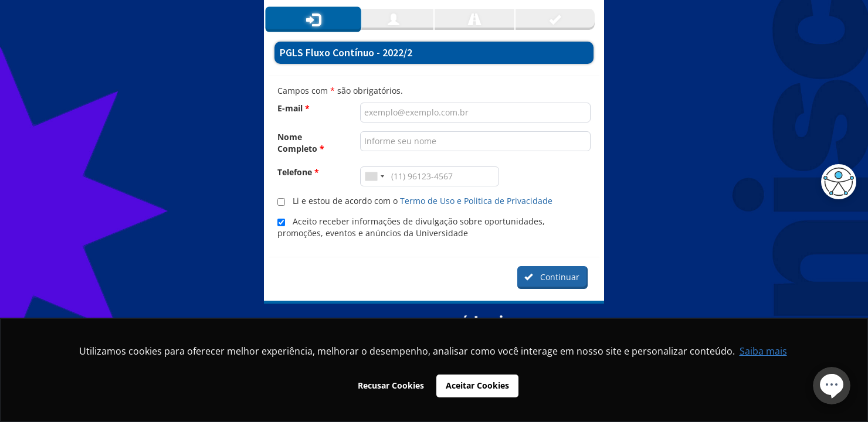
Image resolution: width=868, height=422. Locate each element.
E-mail (294, 108)
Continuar (552, 277)
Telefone (298, 172)
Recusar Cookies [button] (391, 385)
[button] (836, 182)
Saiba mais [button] (763, 351)
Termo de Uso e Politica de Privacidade (476, 201)
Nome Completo (301, 143)
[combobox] (374, 176)
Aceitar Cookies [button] (477, 385)
